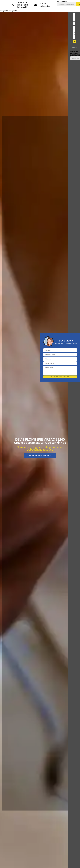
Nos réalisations (40, 455)
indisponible (45, 6)
